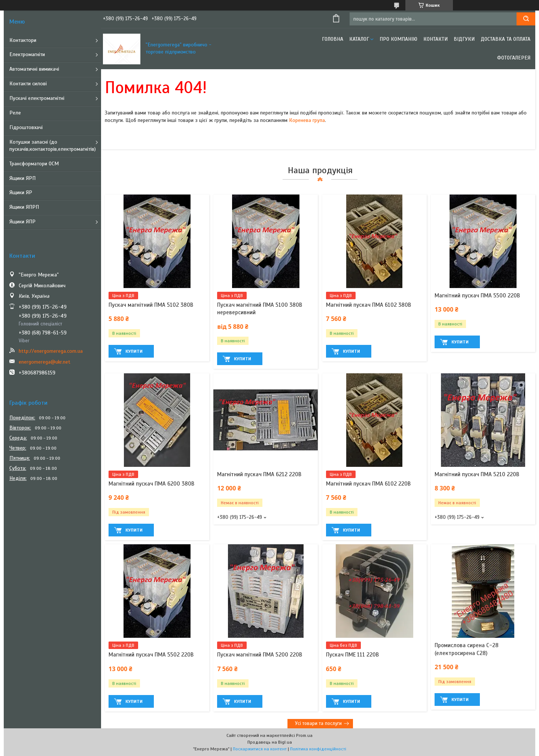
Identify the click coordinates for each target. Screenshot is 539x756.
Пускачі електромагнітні (37, 98)
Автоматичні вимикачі (34, 69)
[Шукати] (526, 19)
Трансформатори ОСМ (34, 164)
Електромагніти (27, 54)
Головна (333, 39)
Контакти (436, 39)
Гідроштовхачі (26, 127)
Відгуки (464, 39)
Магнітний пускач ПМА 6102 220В (368, 484)
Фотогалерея (514, 58)
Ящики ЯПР (22, 222)
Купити (134, 351)
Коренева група (307, 120)
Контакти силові (28, 84)
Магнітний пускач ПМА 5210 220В (477, 474)
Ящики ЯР (21, 192)
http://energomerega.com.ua (51, 351)
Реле (15, 113)
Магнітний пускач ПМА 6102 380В (369, 305)
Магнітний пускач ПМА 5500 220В (477, 296)
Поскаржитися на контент (260, 749)
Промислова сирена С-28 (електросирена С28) (467, 649)
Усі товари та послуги (318, 723)
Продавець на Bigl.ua (270, 742)
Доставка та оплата (505, 39)
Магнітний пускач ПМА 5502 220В (151, 655)
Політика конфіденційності (318, 749)
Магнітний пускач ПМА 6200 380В (151, 484)
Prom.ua (304, 735)
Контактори (23, 40)
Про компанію (398, 39)
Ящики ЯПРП (24, 207)
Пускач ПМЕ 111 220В (352, 655)
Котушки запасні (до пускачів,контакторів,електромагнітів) (53, 146)
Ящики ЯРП (22, 178)
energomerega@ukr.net (45, 362)
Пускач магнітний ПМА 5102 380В (151, 305)
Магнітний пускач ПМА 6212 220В (259, 474)
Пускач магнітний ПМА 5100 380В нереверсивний (260, 309)
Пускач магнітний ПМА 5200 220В (260, 655)
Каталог (359, 39)
